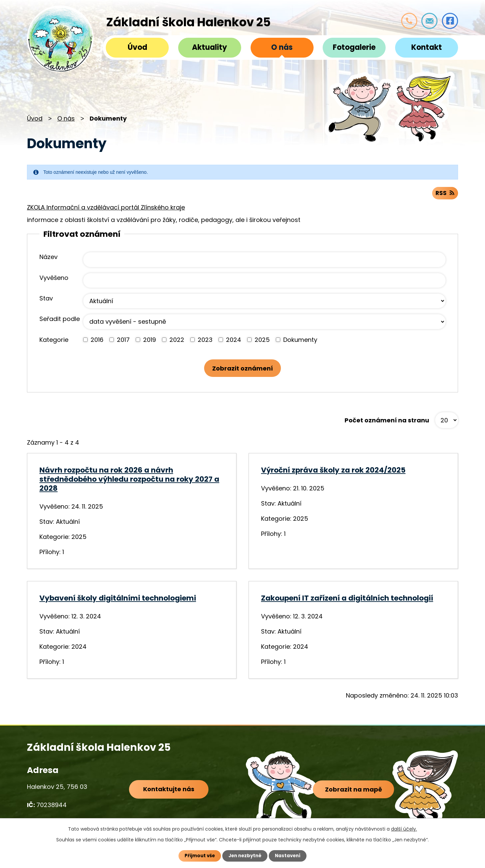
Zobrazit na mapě (354, 794)
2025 (262, 341)
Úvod (137, 47)
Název (48, 259)
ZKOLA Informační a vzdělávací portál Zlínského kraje (106, 209)
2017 (123, 341)
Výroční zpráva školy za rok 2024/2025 (333, 473)
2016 (97, 341)
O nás (282, 47)
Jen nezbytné (245, 856)
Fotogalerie (354, 47)
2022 (177, 341)
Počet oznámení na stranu (387, 423)
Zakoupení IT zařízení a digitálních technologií (347, 601)
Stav (46, 300)
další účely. (404, 829)
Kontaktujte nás (168, 793)
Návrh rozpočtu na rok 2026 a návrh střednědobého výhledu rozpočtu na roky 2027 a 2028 (129, 482)
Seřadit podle (60, 320)
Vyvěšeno (54, 279)
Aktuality (209, 47)
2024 (234, 341)
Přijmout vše (198, 856)
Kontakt (427, 47)
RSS (445, 195)
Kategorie (54, 341)
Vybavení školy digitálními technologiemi (118, 601)
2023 (205, 341)
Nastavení (290, 856)
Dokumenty (300, 341)
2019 (150, 341)
